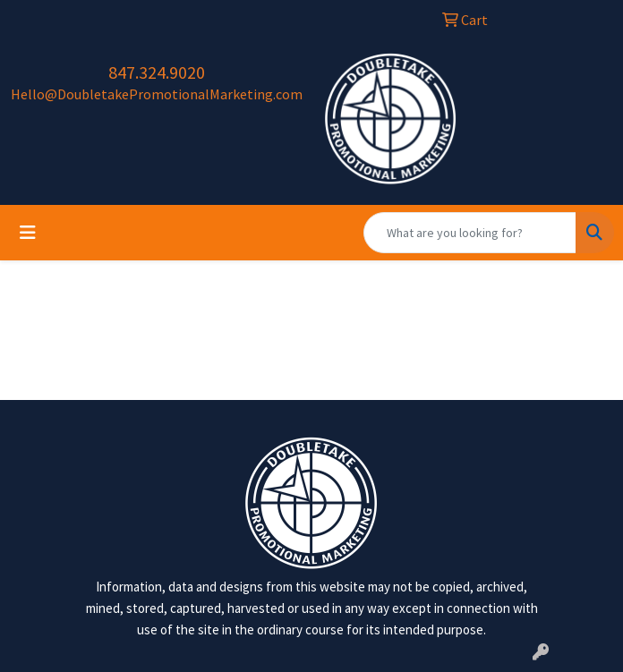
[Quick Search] (470, 233)
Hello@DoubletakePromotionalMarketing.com (157, 94)
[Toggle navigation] (28, 233)
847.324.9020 (157, 72)
